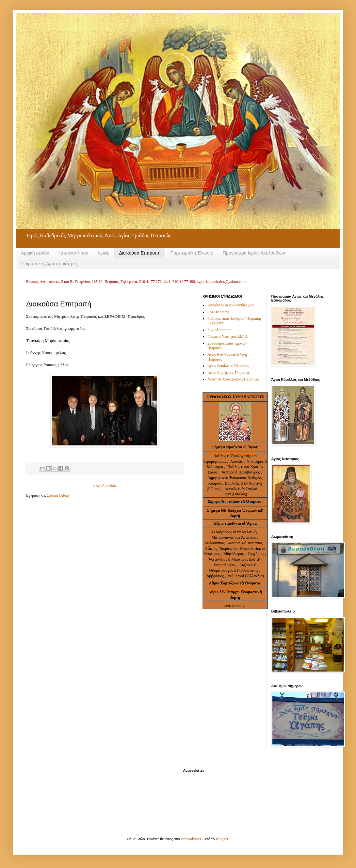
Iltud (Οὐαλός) (235, 494)
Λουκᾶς (237, 461)
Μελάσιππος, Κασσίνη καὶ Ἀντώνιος (234, 543)
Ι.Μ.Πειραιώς (218, 312)
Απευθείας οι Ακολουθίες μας (231, 305)
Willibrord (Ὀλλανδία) (246, 576)
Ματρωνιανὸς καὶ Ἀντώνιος (234, 537)
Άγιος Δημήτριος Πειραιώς (228, 373)
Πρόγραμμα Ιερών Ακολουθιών (254, 253)
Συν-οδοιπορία (219, 330)
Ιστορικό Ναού (74, 253)
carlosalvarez (191, 839)
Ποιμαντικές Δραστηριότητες (50, 264)
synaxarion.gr (235, 606)
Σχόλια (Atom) (59, 495)
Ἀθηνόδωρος (234, 554)
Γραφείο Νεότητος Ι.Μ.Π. (228, 336)
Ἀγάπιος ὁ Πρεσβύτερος (241, 472)
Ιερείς (104, 253)
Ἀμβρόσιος (216, 576)
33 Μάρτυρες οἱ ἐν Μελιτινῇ (234, 532)
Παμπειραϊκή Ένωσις (192, 253)
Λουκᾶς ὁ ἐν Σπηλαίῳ (243, 489)
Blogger (222, 839)
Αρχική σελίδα (35, 253)
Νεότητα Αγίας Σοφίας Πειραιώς (233, 379)
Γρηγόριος (256, 554)
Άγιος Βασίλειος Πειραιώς (228, 366)
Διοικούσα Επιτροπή (140, 253)
